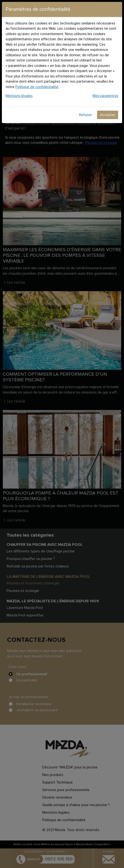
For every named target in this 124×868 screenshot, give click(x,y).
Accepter (108, 115)
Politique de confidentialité (37, 87)
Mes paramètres (105, 96)
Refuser (86, 115)
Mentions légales (19, 96)
